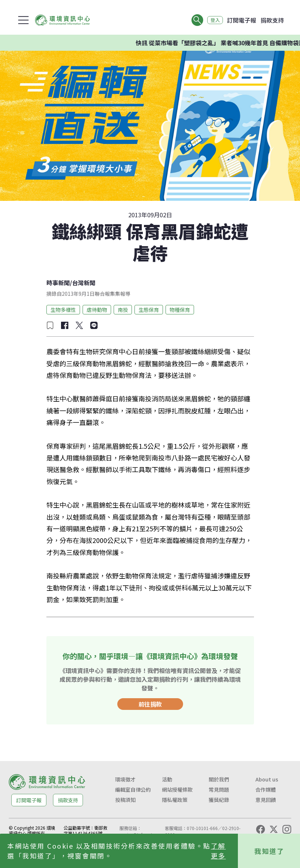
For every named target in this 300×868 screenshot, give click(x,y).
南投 (123, 310)
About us (267, 779)
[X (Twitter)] (274, 829)
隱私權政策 (175, 800)
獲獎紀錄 (219, 800)
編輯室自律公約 (133, 789)
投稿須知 (125, 800)
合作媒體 (266, 789)
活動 (167, 779)
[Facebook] (261, 829)
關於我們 (219, 779)
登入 (213, 20)
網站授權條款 (177, 789)
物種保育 (180, 310)
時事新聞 (58, 283)
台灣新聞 (84, 283)
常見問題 (219, 789)
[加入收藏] (50, 325)
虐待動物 (97, 310)
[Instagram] (287, 829)
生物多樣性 (63, 310)
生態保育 (149, 310)
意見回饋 (266, 800)
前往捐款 (150, 704)
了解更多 (218, 851)
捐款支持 (272, 20)
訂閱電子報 (242, 20)
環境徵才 (125, 779)
